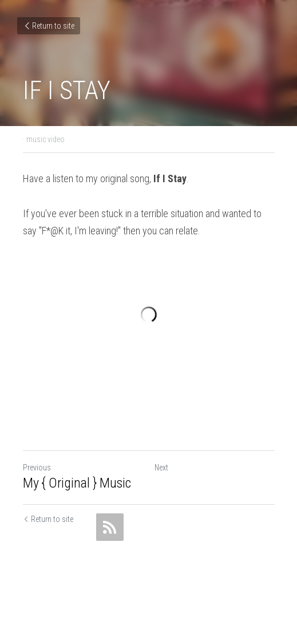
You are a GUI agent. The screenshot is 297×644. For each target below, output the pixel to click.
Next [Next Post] (161, 468)
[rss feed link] (110, 527)
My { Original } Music (77, 483)
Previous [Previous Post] (37, 468)
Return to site (49, 26)
